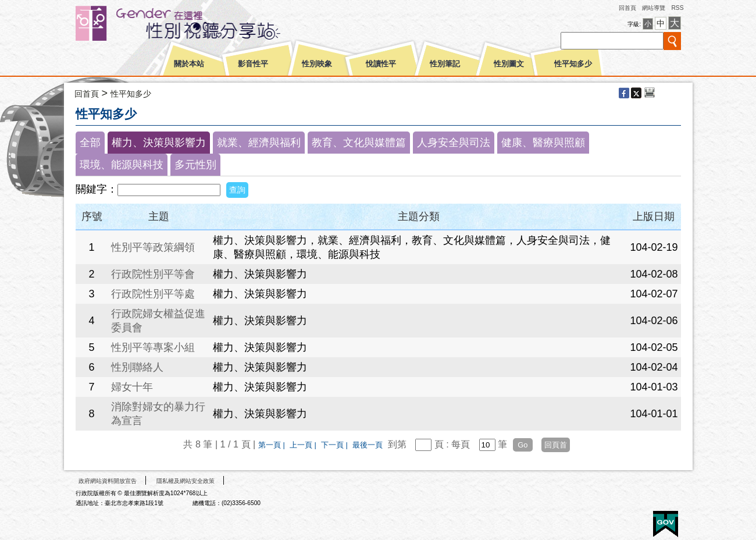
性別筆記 (445, 64)
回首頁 (627, 8)
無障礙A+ (622, 520)
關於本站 (189, 64)
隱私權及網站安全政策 (186, 481)
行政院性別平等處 (153, 294)
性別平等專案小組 (153, 347)
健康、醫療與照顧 (543, 143)
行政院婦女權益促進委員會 (158, 321)
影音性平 (253, 64)
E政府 (666, 524)
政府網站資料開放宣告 (108, 481)
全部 (90, 143)
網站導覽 (654, 8)
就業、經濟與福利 (259, 143)
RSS (677, 8)
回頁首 (556, 445)
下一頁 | (336, 445)
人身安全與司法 (454, 143)
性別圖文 (509, 64)
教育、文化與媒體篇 (359, 143)
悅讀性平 (381, 64)
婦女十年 (132, 387)
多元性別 (195, 165)
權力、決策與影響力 (159, 143)
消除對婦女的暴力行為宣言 (158, 414)
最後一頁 (368, 445)
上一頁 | (304, 445)
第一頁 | (273, 445)
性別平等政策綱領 (153, 247)
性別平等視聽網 (199, 23)
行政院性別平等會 (153, 274)
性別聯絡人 (137, 367)
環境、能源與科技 (122, 165)
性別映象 (317, 64)
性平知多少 (573, 64)
